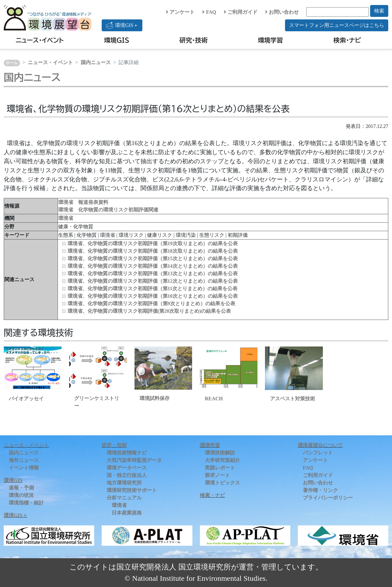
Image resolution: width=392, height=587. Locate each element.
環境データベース (127, 468)
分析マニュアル (124, 498)
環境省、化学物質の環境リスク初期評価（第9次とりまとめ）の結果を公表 (151, 304)
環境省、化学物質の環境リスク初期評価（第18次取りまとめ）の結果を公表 (153, 251)
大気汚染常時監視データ (134, 460)
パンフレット (318, 453)
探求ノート (217, 475)
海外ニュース (24, 460)
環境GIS (117, 40)
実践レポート (220, 468)
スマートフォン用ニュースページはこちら (337, 25)
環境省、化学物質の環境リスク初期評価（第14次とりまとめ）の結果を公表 (153, 266)
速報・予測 (21, 488)
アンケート (180, 12)
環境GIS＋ (122, 25)
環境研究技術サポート (132, 490)
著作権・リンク (320, 490)
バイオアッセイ (26, 399)
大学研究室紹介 (222, 460)
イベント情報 (24, 468)
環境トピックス (222, 483)
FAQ (209, 12)
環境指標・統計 (26, 503)
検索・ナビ (347, 40)
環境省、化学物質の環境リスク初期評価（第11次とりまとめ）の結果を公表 (153, 288)
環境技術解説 (220, 453)
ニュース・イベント (40, 40)
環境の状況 (21, 495)
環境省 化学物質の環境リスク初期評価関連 (108, 210)
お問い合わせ (282, 12)
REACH (214, 399)
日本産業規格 (127, 513)
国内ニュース (96, 62)
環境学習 (270, 40)
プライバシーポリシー (328, 498)
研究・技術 (193, 40)
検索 (379, 11)
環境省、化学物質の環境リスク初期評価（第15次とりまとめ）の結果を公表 (153, 258)
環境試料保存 (155, 398)
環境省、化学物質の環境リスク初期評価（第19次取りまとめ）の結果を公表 (153, 243)
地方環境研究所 (124, 483)
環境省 (66, 218)
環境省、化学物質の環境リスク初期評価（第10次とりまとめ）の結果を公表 (153, 296)
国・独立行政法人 (127, 475)
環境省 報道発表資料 (83, 202)
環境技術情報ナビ (127, 453)
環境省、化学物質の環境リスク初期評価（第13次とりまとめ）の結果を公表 (153, 273)
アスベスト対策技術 (293, 399)
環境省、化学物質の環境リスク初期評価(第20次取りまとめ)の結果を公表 (149, 311)
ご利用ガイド (241, 12)
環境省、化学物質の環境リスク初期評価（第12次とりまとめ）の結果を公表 (153, 281)
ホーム (12, 63)
